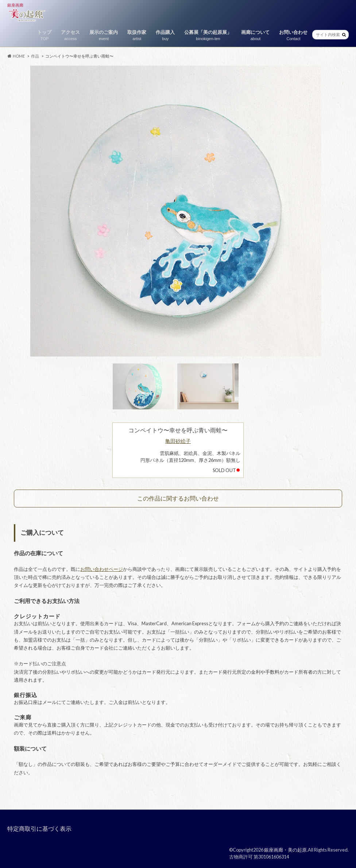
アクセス (70, 36)
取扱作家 (137, 36)
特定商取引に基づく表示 (39, 828)
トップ (44, 36)
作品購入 (165, 36)
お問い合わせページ (102, 569)
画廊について (255, 36)
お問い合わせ (293, 36)
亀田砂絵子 (178, 441)
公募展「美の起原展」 (208, 36)
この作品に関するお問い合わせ (178, 498)
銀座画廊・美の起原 (285, 850)
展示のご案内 (104, 36)
